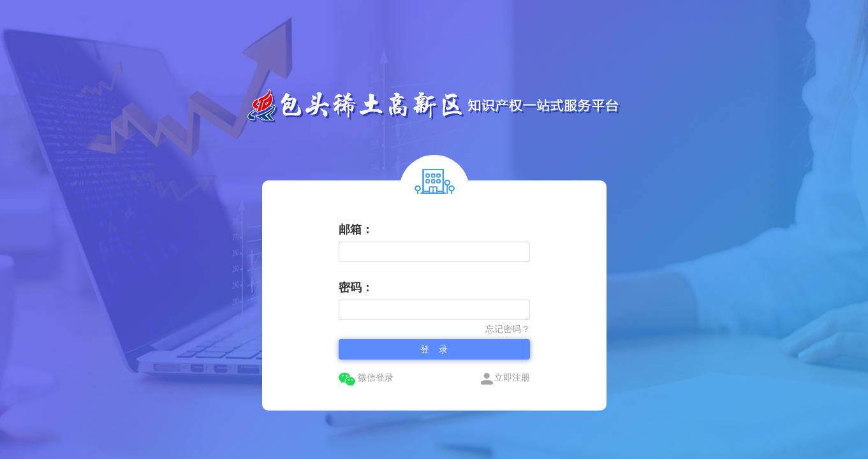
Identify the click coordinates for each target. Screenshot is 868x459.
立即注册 (505, 378)
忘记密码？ (508, 329)
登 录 (434, 349)
